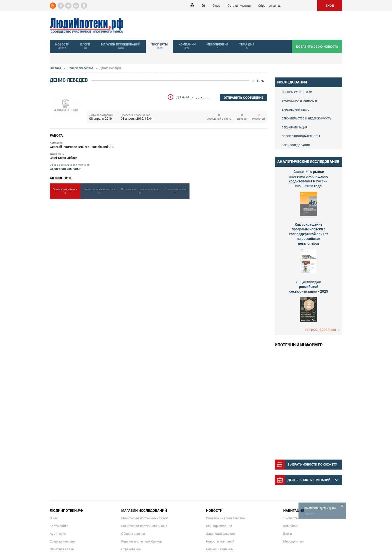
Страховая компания (65, 169)
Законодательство (220, 534)
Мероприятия (293, 541)
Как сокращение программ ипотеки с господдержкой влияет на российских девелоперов (309, 234)
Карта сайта (59, 526)
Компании (291, 526)
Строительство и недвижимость (306, 118)
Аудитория (58, 534)
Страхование (131, 549)
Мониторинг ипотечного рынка (144, 526)
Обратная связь (269, 5)
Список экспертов (80, 68)
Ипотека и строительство (225, 518)
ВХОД (330, 5)
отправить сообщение (243, 98)
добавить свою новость (317, 46)
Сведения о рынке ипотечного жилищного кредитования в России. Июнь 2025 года (308, 179)
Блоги (287, 534)
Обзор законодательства (301, 136)
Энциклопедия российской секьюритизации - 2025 (309, 286)
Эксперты (291, 518)
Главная (56, 68)
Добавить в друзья (192, 97)
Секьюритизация (295, 127)
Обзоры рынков (133, 534)
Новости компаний (220, 541)
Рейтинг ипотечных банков (141, 541)
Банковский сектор (296, 110)
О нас (216, 5)
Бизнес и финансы (220, 549)
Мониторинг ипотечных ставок (144, 518)
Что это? (310, 514)
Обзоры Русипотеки (297, 92)
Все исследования (296, 145)
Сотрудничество (239, 5)
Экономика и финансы (299, 101)
